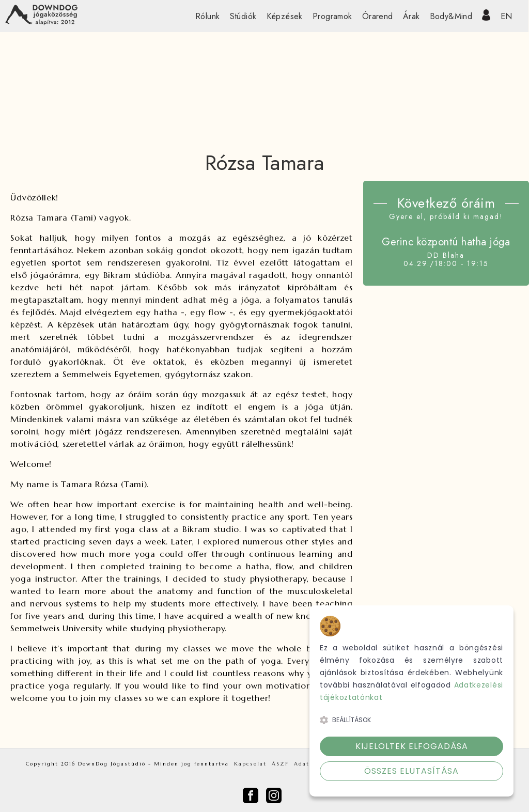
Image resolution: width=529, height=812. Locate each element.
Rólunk (207, 16)
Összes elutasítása (411, 771)
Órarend (378, 16)
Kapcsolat (250, 764)
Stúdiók (243, 16)
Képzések (285, 16)
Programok (332, 16)
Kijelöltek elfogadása (412, 746)
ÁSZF (280, 764)
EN (507, 16)
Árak (411, 16)
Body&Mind (451, 16)
